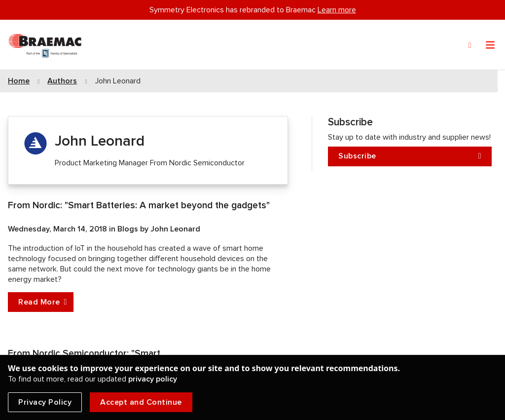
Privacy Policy (45, 402)
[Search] (470, 45)
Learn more (337, 10)
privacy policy (153, 379)
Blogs (129, 229)
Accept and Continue (141, 402)
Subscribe (410, 156)
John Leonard (175, 229)
